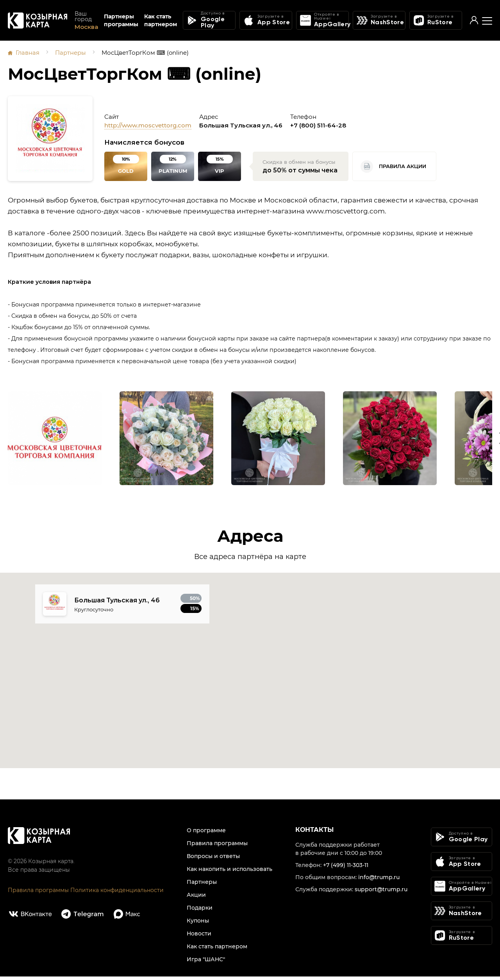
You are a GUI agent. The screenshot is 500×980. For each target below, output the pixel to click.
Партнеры (71, 53)
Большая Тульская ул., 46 (241, 125)
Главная (28, 53)
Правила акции (393, 166)
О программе (206, 834)
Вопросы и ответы (213, 860)
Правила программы (38, 894)
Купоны (198, 924)
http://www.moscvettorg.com (148, 125)
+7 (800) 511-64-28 (318, 125)
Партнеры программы (121, 21)
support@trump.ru (381, 893)
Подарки (200, 911)
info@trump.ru (379, 881)
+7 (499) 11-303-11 (346, 869)
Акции (196, 898)
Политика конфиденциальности (117, 894)
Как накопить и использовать (229, 873)
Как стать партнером (161, 21)
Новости (199, 937)
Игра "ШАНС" (206, 963)
